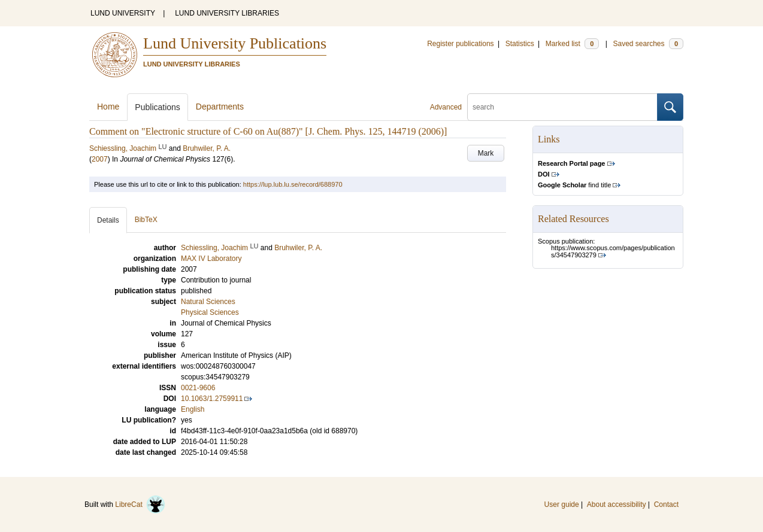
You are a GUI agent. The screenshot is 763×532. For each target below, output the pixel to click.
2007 (100, 159)
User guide (562, 504)
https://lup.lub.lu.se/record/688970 (293, 184)
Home (108, 107)
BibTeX (146, 220)
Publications (158, 107)
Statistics (520, 44)
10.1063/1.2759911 (212, 399)
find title (574, 185)
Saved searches (648, 44)
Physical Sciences (210, 312)
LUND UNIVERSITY (123, 13)
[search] (562, 107)
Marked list (572, 44)
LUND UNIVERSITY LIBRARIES (227, 13)
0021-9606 (198, 388)
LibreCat (140, 504)
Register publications (460, 44)
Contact (666, 504)
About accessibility (617, 504)
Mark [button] (486, 153)
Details (108, 220)
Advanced (446, 107)
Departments (220, 107)
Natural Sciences (208, 302)
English (193, 409)
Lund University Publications (235, 43)
